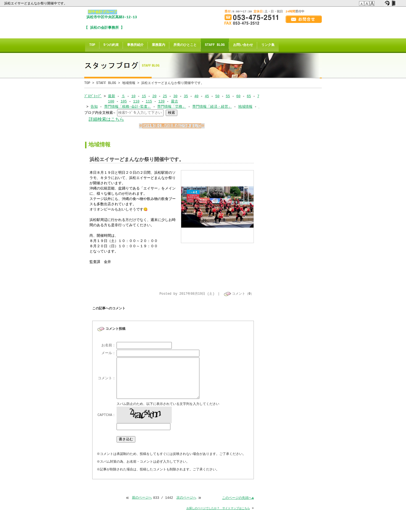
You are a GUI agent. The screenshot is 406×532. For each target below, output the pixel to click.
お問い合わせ (243, 45)
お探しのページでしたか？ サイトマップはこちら (218, 509)
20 (154, 96)
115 (149, 101)
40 (196, 96)
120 (161, 101)
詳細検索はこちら (106, 119)
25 (165, 96)
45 (207, 96)
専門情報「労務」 (172, 107)
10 (133, 96)
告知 (94, 107)
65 (249, 96)
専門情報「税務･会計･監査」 (128, 107)
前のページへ (142, 498)
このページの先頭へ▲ (238, 498)
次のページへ (186, 498)
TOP (92, 45)
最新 (112, 96)
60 (238, 96)
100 (111, 101)
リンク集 (268, 45)
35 (186, 96)
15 (144, 96)
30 (175, 96)
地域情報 (129, 83)
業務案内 (159, 45)
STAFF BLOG (215, 45)
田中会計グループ (102, 12)
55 (228, 96)
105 (124, 101)
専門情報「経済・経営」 (212, 107)
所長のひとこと (185, 45)
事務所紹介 (135, 45)
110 (136, 101)
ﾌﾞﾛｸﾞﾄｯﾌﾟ (93, 96)
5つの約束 (111, 45)
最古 (175, 101)
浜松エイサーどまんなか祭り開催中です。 (36, 3)
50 (217, 96)
